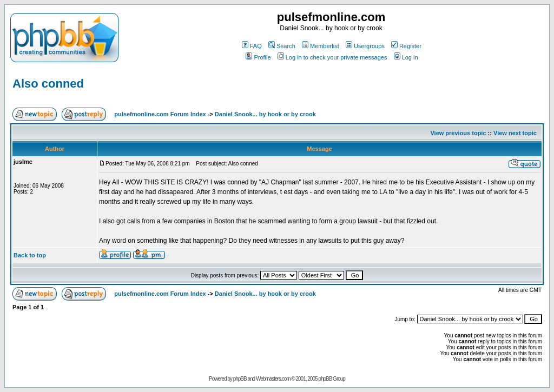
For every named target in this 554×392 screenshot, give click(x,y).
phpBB (240, 379)
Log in (406, 57)
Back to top (30, 255)
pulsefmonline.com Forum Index (160, 114)
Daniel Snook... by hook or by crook (265, 114)
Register (406, 46)
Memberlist (321, 46)
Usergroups (365, 46)
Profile (258, 57)
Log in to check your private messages (332, 57)
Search (282, 46)
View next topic (515, 133)
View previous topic (458, 133)
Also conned (48, 84)
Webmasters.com (273, 379)
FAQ (252, 46)
